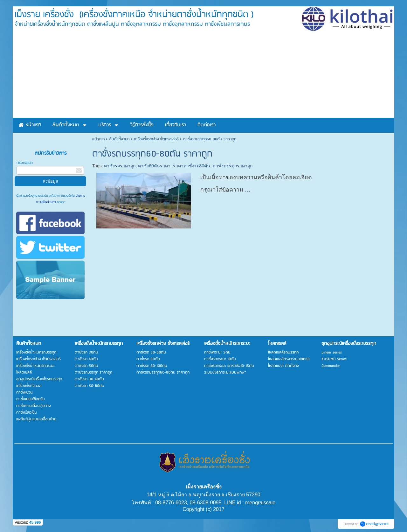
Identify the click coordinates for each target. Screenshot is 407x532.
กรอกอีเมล (25, 163)
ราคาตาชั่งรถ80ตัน (192, 166)
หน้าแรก (98, 139)
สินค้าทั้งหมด (119, 139)
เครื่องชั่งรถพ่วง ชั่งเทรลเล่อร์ (156, 139)
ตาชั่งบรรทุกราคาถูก (233, 166)
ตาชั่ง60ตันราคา (154, 166)
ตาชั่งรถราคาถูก (120, 166)
